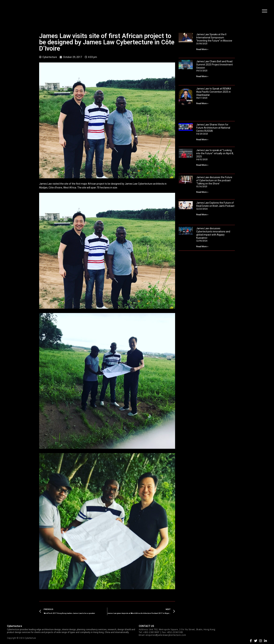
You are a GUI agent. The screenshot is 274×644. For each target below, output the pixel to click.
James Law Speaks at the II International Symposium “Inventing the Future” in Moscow (214, 38)
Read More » (202, 49)
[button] (264, 11)
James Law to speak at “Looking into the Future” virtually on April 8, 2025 (215, 153)
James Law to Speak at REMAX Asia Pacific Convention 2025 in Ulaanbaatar (214, 92)
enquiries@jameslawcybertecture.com (166, 635)
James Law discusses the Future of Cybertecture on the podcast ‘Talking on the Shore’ (214, 180)
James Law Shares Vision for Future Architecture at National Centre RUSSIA (213, 128)
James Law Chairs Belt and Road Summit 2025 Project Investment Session (214, 65)
